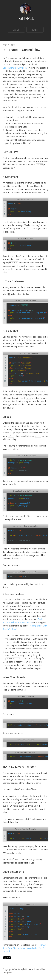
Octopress (7, 973)
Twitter (35, 30)
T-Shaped (26, 18)
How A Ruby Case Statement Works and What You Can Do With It (25, 948)
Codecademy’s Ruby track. (15, 68)
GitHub (16, 30)
